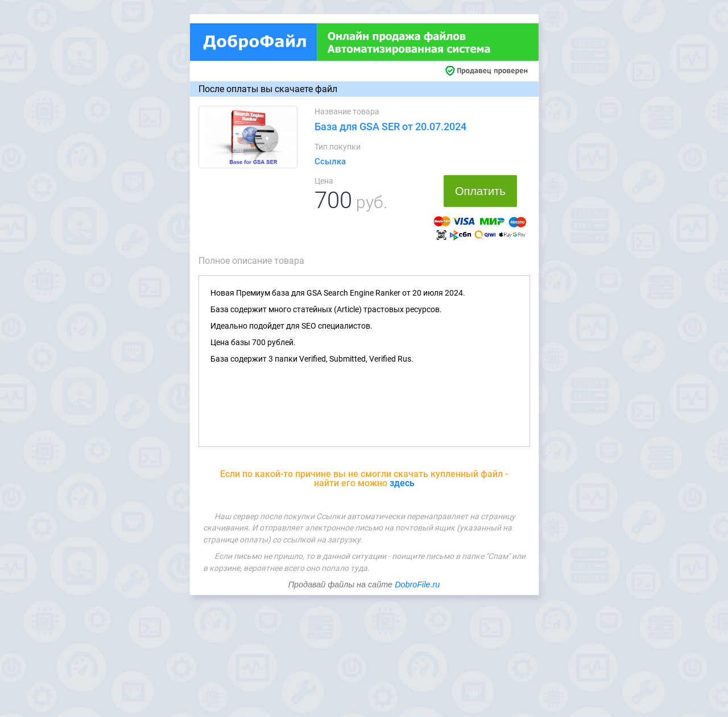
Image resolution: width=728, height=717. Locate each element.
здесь (402, 483)
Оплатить (480, 191)
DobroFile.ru (417, 585)
